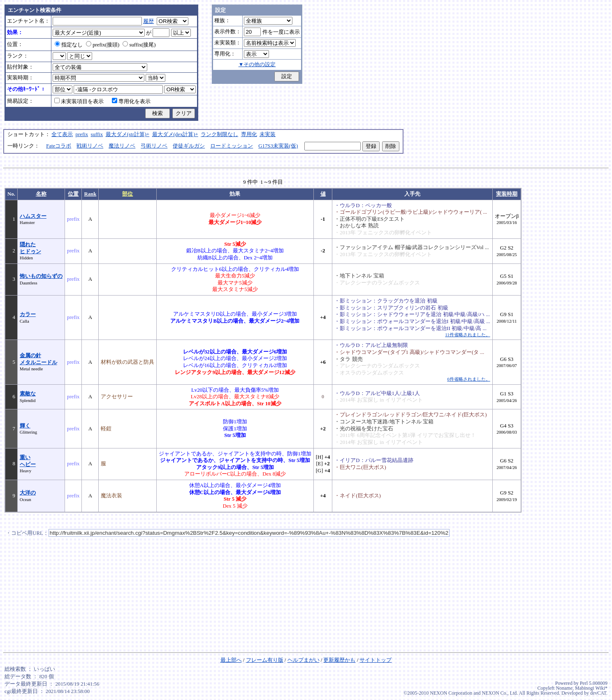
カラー (28, 314)
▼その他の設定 (257, 65)
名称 (41, 194)
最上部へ (231, 660)
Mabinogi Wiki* (591, 688)
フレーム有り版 (265, 660)
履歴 (148, 21)
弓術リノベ (154, 146)
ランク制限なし (219, 134)
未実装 (268, 134)
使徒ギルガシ (189, 146)
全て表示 (62, 134)
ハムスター (33, 216)
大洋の (28, 493)
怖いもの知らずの (41, 276)
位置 (73, 194)
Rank (90, 194)
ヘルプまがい (304, 660)
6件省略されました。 (468, 379)
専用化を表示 (131, 102)
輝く (25, 426)
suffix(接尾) (139, 45)
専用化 (249, 134)
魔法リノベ (122, 146)
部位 (128, 194)
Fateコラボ (59, 146)
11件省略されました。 (467, 335)
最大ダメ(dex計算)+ (175, 134)
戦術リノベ (90, 146)
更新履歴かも (339, 660)
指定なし (69, 45)
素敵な (28, 394)
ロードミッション (232, 146)
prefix (82, 134)
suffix (97, 134)
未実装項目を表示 (79, 102)
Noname (564, 688)
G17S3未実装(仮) (278, 146)
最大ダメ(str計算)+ (128, 134)
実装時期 (507, 194)
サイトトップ (376, 660)
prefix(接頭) (103, 45)
